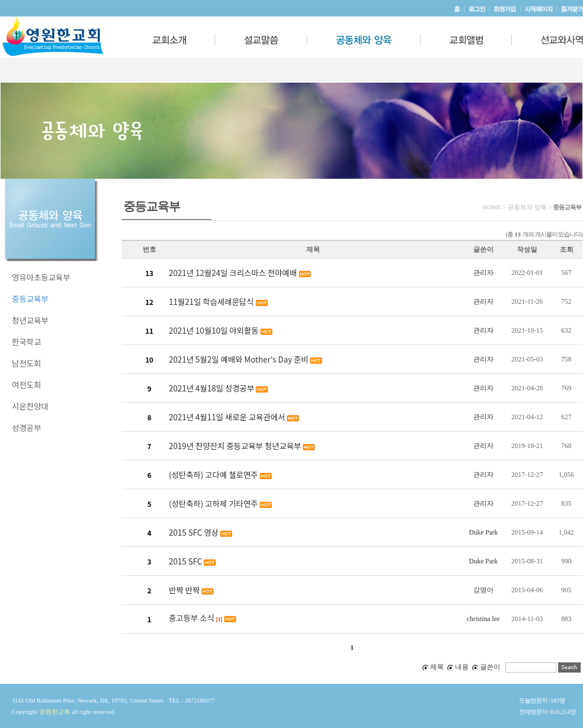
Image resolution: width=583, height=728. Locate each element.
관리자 (483, 273)
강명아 (483, 590)
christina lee (483, 619)
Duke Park (483, 532)
